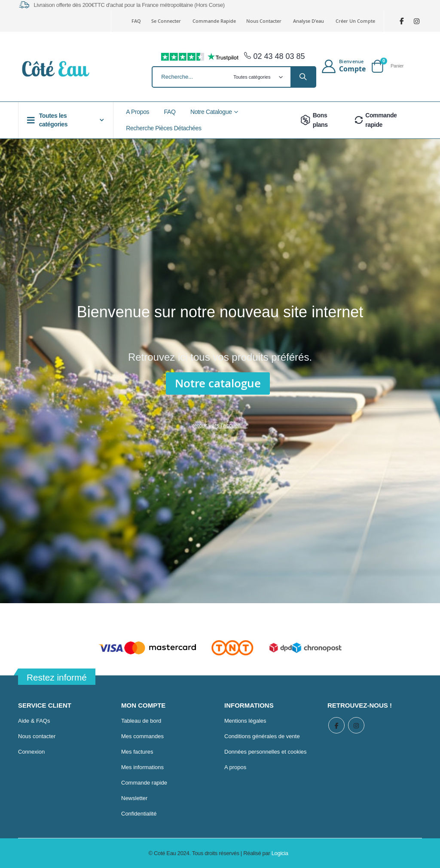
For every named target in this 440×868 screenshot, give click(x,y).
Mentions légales (245, 721)
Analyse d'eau (309, 21)
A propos (235, 767)
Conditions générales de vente (262, 736)
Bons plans (313, 120)
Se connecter (166, 21)
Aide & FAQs (34, 721)
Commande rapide (214, 21)
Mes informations (142, 767)
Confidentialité (139, 814)
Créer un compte (355, 21)
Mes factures (137, 752)
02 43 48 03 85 (274, 56)
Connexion (31, 752)
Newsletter (134, 798)
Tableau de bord (141, 721)
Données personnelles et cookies (266, 752)
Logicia (280, 853)
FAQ (136, 21)
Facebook (337, 726)
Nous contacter (264, 21)
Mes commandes (142, 736)
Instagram (357, 726)
